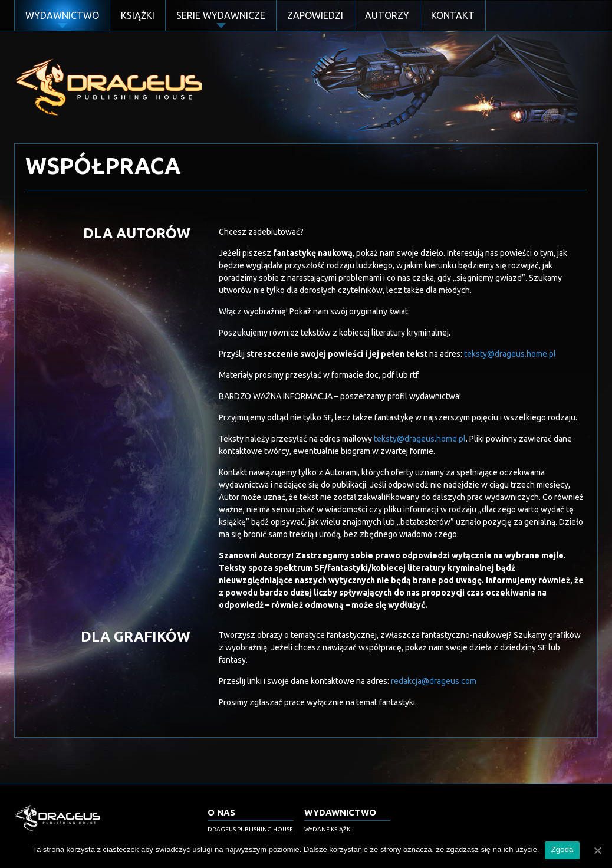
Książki (138, 15)
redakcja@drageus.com (434, 681)
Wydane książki (328, 829)
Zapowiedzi (315, 15)
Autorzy (387, 15)
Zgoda (562, 849)
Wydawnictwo (62, 15)
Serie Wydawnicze (221, 15)
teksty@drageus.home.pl (510, 354)
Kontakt (453, 15)
